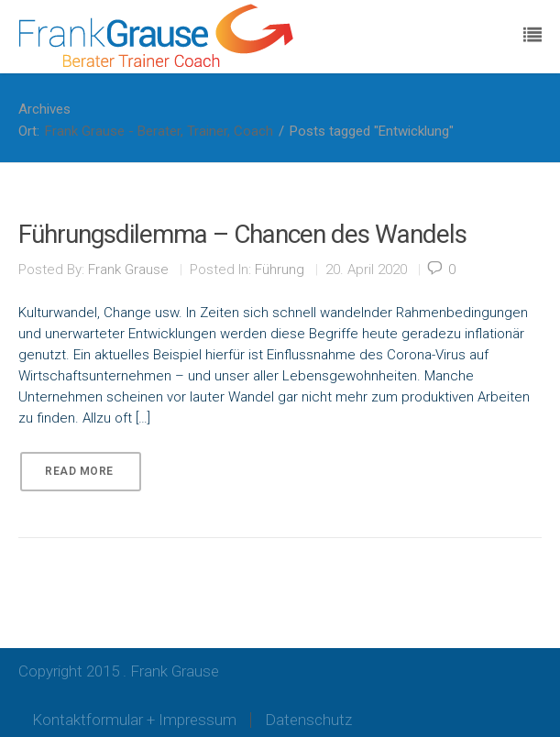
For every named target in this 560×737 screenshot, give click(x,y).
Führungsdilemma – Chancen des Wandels (242, 234)
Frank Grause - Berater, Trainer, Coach (159, 131)
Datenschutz (308, 720)
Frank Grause (128, 269)
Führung (280, 269)
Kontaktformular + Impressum (134, 720)
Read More (79, 471)
